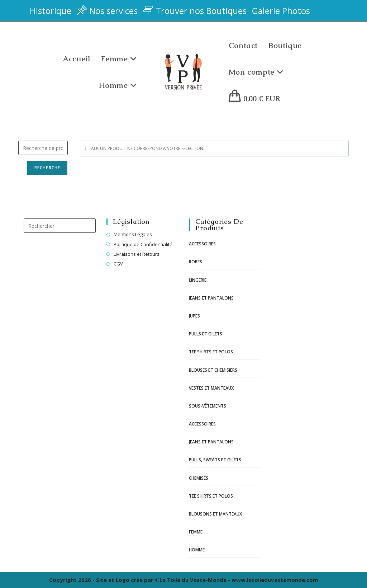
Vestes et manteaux (211, 388)
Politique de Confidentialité (143, 244)
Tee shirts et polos (211, 352)
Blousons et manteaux (215, 514)
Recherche (47, 168)
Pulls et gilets (206, 334)
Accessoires (202, 244)
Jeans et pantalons (211, 298)
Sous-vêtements (208, 406)
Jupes (194, 316)
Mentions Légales (133, 234)
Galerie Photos (281, 11)
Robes (196, 262)
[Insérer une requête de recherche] (59, 226)
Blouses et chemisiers (213, 370)
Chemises (199, 478)
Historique (51, 11)
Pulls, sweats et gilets (215, 460)
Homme (197, 550)
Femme (196, 532)
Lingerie (198, 280)
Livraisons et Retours (137, 254)
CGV (118, 264)
